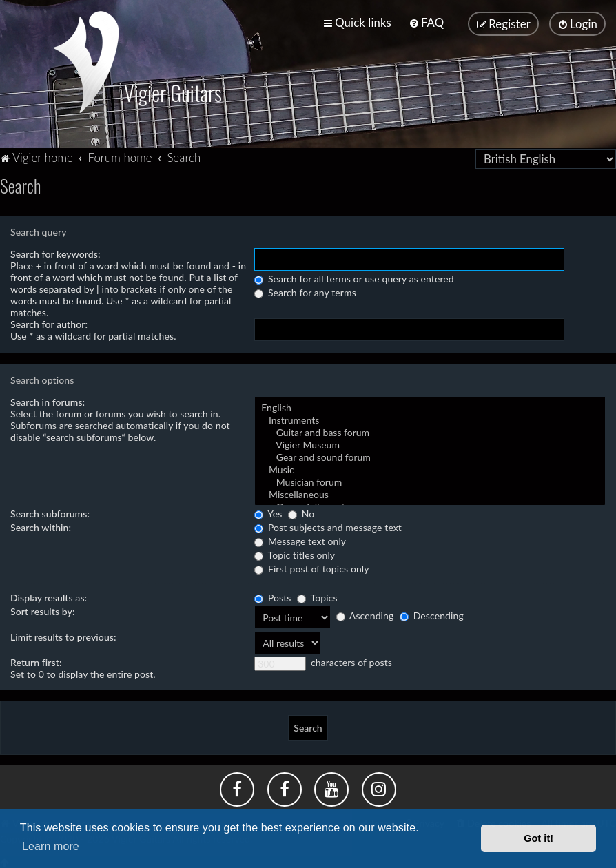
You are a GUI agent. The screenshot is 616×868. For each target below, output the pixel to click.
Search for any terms (305, 290)
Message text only (300, 539)
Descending (432, 613)
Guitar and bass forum (430, 431)
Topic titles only (295, 553)
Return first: (36, 660)
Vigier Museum (430, 443)
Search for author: (49, 322)
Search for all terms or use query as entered (354, 277)
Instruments (430, 418)
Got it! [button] (538, 838)
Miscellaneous (430, 493)
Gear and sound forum (430, 455)
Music (430, 468)
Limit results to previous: (63, 635)
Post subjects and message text (328, 525)
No (301, 511)
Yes (268, 511)
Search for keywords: (55, 252)
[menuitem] (426, 22)
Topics (317, 596)
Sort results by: (43, 609)
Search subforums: (50, 511)
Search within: (41, 525)
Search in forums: (48, 400)
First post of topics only (311, 567)
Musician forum (430, 480)
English (430, 406)
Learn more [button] (51, 846)
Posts (273, 596)
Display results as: (49, 596)
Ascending (365, 613)
